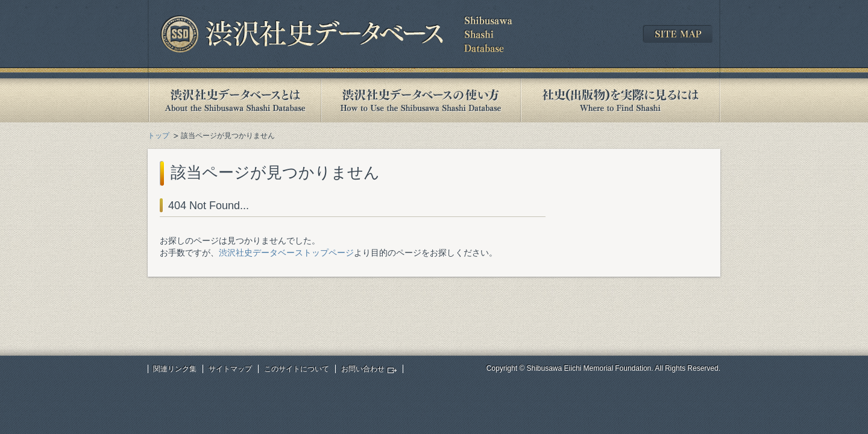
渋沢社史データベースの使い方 (421, 100)
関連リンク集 (175, 369)
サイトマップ (230, 369)
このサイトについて (297, 369)
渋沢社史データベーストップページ (286, 253)
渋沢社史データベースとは (234, 100)
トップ (159, 136)
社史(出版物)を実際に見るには (620, 100)
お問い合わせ (363, 369)
